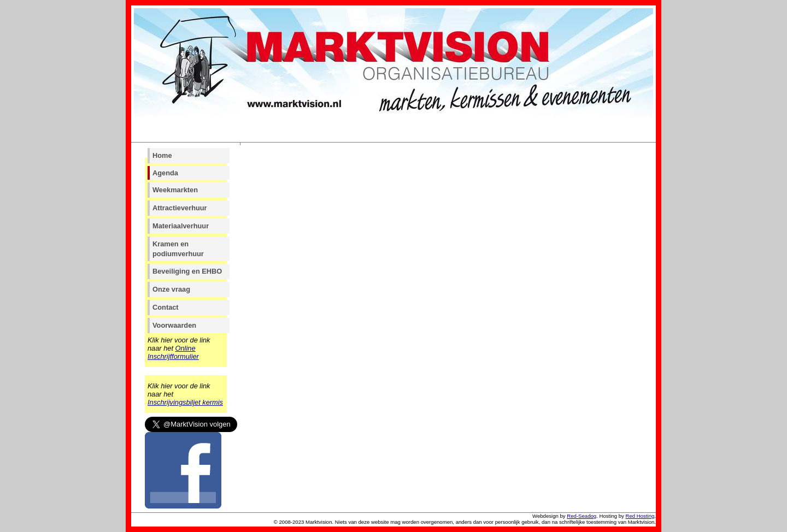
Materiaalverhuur (181, 226)
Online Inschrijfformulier (173, 352)
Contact (166, 307)
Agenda (165, 173)
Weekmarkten (175, 190)
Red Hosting (640, 516)
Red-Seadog (582, 516)
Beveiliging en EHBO (187, 271)
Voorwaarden (174, 325)
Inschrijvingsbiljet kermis (185, 402)
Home (162, 155)
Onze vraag (171, 289)
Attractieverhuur (180, 208)
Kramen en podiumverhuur (178, 249)
